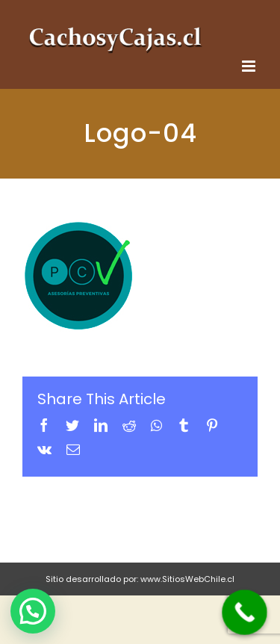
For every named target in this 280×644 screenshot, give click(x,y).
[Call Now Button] (245, 612)
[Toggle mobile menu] (250, 66)
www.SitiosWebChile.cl (187, 579)
